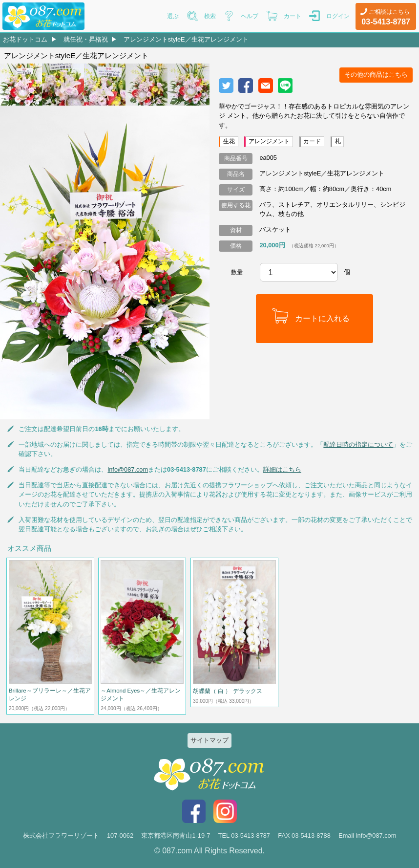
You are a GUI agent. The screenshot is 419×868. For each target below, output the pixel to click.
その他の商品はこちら (376, 75)
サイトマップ (209, 740)
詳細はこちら (282, 469)
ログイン (338, 16)
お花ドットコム (25, 39)
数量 (237, 272)
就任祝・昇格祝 (86, 39)
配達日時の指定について (358, 445)
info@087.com (128, 469)
